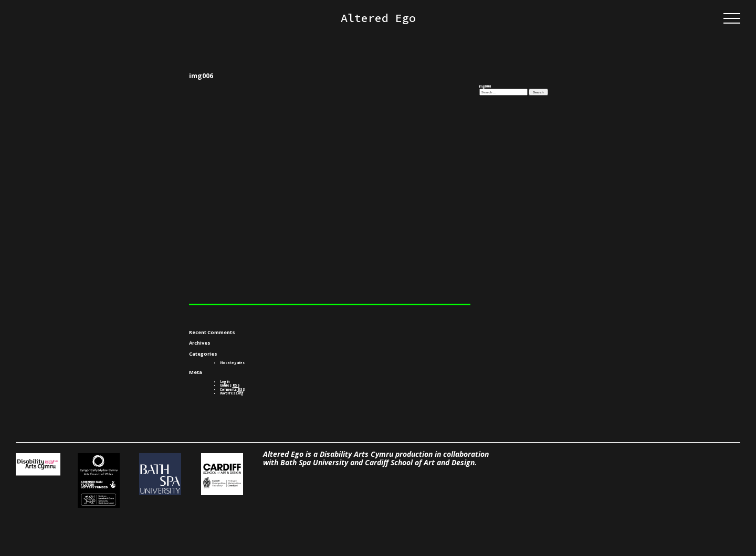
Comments (233, 389)
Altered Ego (378, 18)
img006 (485, 86)
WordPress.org (232, 393)
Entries (230, 385)
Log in (225, 382)
